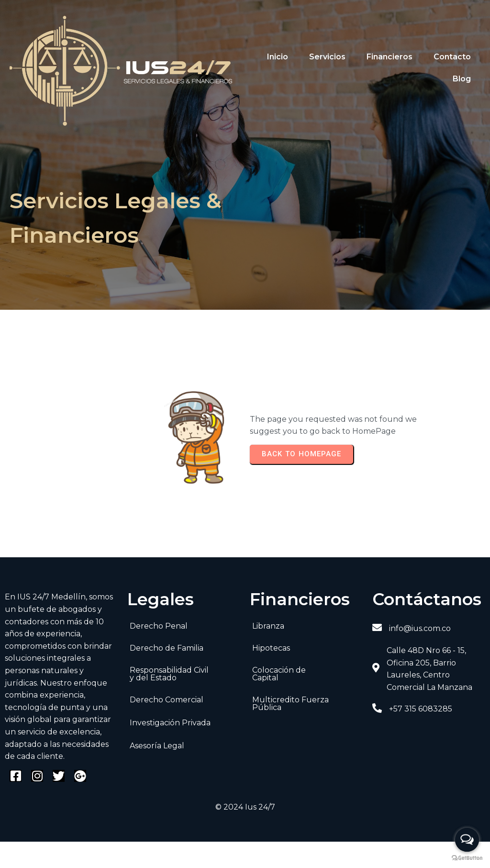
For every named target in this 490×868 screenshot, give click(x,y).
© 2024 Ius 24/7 (245, 807)
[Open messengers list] (467, 840)
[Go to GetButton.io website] (467, 858)
